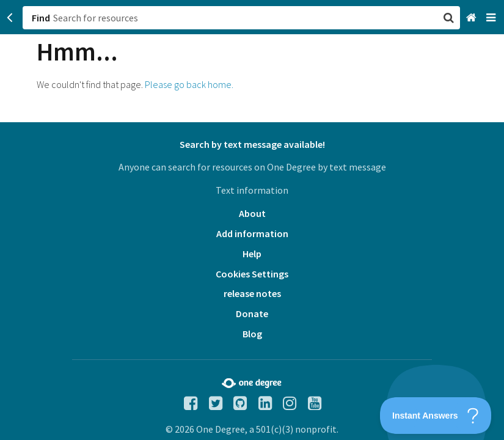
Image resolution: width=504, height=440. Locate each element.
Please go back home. (189, 84)
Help (252, 254)
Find (41, 18)
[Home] (473, 18)
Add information (252, 233)
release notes (252, 293)
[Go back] (10, 18)
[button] (252, 220)
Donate (252, 313)
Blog (252, 334)
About (252, 213)
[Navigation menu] (492, 18)
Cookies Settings (252, 274)
